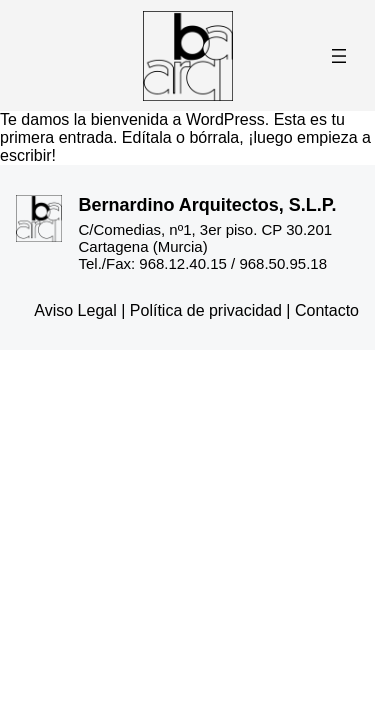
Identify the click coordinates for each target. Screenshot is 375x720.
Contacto (327, 310)
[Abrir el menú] (339, 56)
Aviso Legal (75, 310)
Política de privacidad (206, 310)
